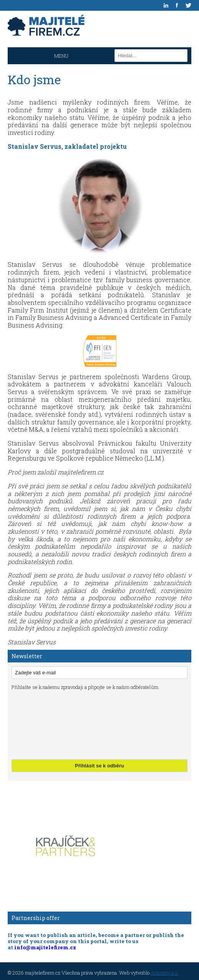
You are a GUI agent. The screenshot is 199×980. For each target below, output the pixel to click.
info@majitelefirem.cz (45, 947)
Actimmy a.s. (165, 973)
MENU (61, 56)
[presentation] (43, 724)
